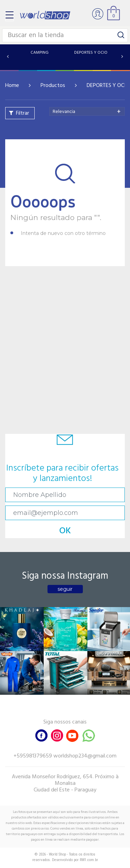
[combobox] (87, 111)
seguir (65, 589)
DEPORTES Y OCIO (108, 86)
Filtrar (23, 113)
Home (12, 86)
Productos (53, 86)
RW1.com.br (89, 860)
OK (65, 531)
